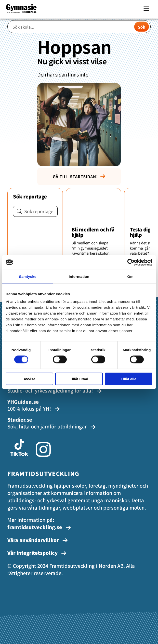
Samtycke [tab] (28, 276)
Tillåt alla (129, 379)
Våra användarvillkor (38, 540)
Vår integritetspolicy (37, 553)
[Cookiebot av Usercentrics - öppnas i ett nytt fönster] (131, 262)
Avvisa (29, 379)
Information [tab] (79, 276)
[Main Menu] (146, 9)
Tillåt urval (79, 379)
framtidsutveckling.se (39, 527)
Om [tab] (130, 276)
